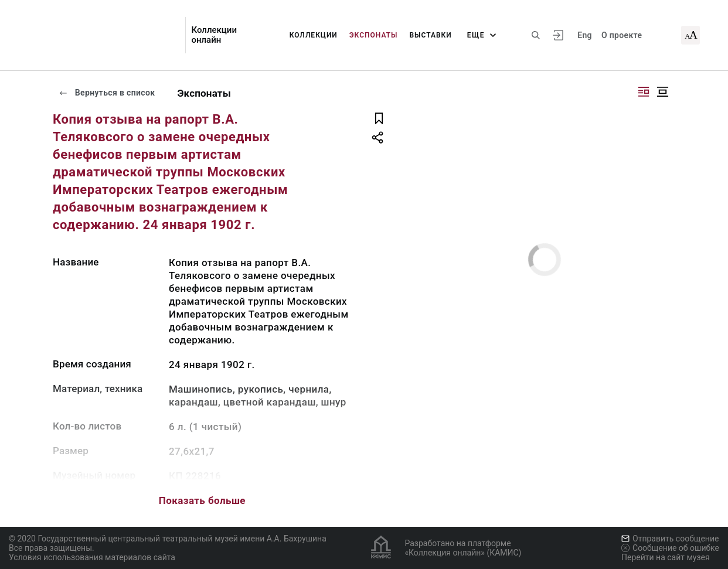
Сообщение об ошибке (670, 548)
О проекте (622, 35)
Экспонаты (374, 35)
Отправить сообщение (670, 539)
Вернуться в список (107, 93)
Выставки (430, 35)
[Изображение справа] (644, 92)
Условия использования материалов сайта (92, 557)
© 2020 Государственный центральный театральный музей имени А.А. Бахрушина (168, 539)
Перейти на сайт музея (666, 557)
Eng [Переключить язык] (585, 35)
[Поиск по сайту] (536, 35)
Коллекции (314, 35)
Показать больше (202, 500)
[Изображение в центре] (662, 92)
